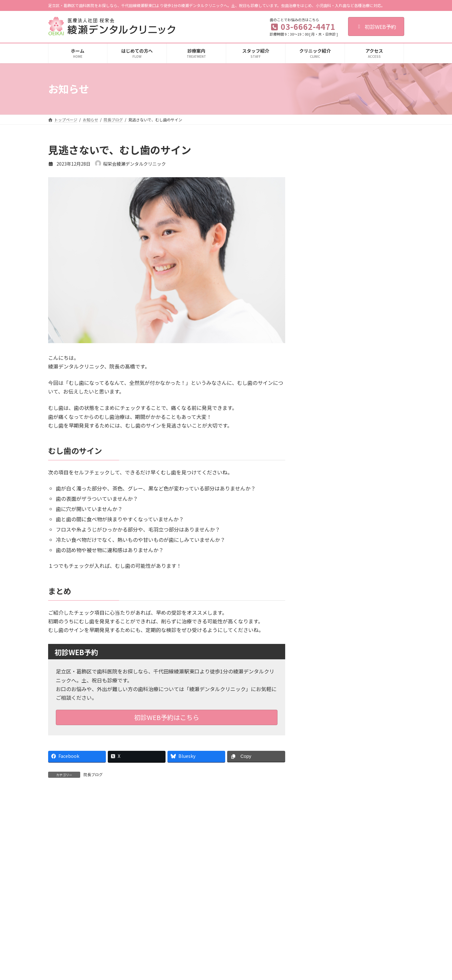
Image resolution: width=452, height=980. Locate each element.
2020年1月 (321, 808)
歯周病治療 (183, 948)
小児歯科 (182, 937)
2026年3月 (321, 365)
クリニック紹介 (309, 926)
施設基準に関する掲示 (315, 971)
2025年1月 (321, 547)
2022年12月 (322, 742)
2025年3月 (321, 521)
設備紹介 (303, 959)
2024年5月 (321, 651)
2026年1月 (321, 391)
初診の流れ (305, 915)
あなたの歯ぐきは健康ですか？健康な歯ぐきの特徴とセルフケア (370, 202)
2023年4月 (321, 730)
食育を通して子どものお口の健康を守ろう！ (370, 166)
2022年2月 (321, 782)
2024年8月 (321, 612)
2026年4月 (321, 352)
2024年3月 (321, 677)
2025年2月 (321, 534)
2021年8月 (321, 795)
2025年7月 (321, 469)
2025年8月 (321, 456)
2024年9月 (321, 599)
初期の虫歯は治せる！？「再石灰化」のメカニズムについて (370, 275)
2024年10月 (322, 586)
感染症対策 (305, 948)
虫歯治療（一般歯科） (193, 915)
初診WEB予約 (376, 27)
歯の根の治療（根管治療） (197, 926)
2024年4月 (321, 664)
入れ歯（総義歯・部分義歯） (199, 959)
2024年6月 (321, 638)
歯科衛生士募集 (191, 877)
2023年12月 (322, 716)
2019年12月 (322, 821)
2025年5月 (321, 495)
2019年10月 (322, 834)
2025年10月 (322, 430)
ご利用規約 (64, 877)
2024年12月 (322, 560)
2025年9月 (321, 443)
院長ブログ (93, 774)
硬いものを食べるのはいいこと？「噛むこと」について (370, 311)
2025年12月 (322, 404)
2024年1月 (321, 704)
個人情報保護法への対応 (107, 877)
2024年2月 (321, 690)
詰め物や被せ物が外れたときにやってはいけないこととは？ (370, 238)
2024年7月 (321, 625)
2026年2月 (321, 378)
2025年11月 (322, 417)
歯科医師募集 (153, 877)
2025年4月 (321, 508)
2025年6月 (321, 482)
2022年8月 (321, 756)
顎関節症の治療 (187, 971)
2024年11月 (322, 573)
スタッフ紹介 (307, 937)
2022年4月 (321, 769)
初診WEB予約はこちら (167, 717)
